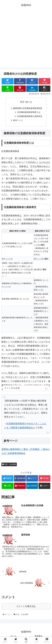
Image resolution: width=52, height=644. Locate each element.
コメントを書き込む (26, 606)
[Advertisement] (26, 41)
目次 (22, 102)
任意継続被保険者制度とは (29, 112)
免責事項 (38, 636)
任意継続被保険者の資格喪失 (30, 116)
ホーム (14, 636)
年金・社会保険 (10, 464)
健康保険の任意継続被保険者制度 (28, 108)
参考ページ (18, 120)
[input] (26, 388)
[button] (47, 389)
